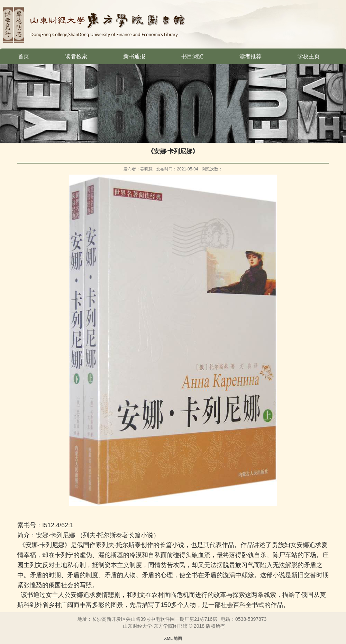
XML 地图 (173, 638)
